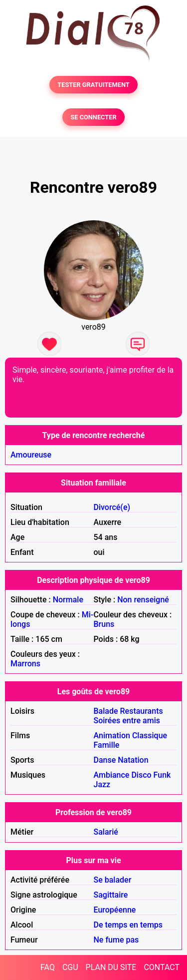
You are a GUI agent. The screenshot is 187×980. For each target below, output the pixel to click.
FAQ (48, 967)
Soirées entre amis (127, 721)
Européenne (115, 910)
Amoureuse (31, 455)
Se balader (113, 880)
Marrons (25, 664)
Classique (150, 735)
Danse (105, 760)
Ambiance (112, 775)
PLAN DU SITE (111, 967)
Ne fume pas (116, 940)
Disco (141, 775)
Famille (107, 745)
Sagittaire (111, 895)
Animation (112, 735)
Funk (162, 775)
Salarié (106, 832)
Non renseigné (143, 600)
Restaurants (142, 711)
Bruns (104, 624)
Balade (106, 711)
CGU (70, 967)
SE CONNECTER (93, 117)
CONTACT (162, 967)
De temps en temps (128, 925)
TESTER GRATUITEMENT (93, 85)
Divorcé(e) (112, 507)
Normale (68, 600)
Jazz (102, 784)
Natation (133, 760)
